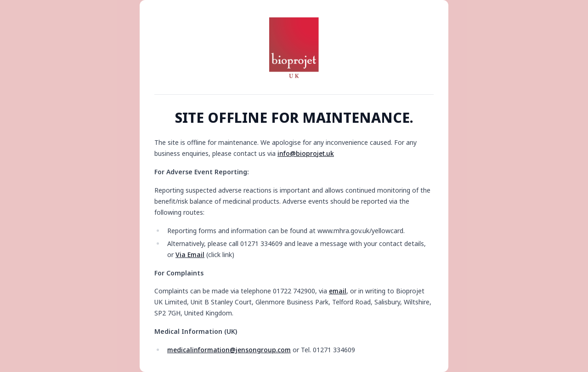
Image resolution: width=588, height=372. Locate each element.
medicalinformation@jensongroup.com (229, 350)
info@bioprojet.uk (306, 153)
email (338, 291)
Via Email (190, 255)
